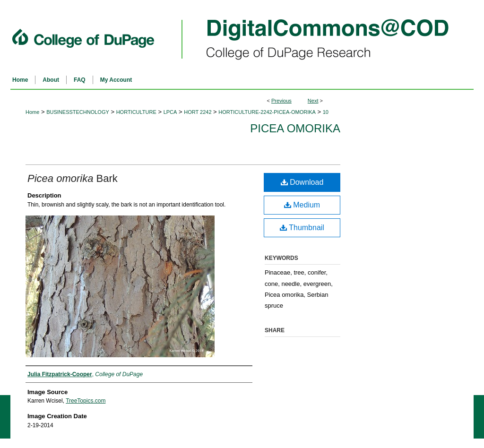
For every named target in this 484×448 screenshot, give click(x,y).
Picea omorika (295, 128)
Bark (73, 178)
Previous (281, 101)
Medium (302, 205)
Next (313, 101)
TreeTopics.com (86, 401)
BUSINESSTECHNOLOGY (78, 112)
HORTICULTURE (136, 112)
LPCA (170, 112)
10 (326, 112)
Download (302, 182)
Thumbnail (302, 228)
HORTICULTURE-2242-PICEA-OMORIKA (267, 112)
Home (32, 112)
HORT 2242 (198, 112)
